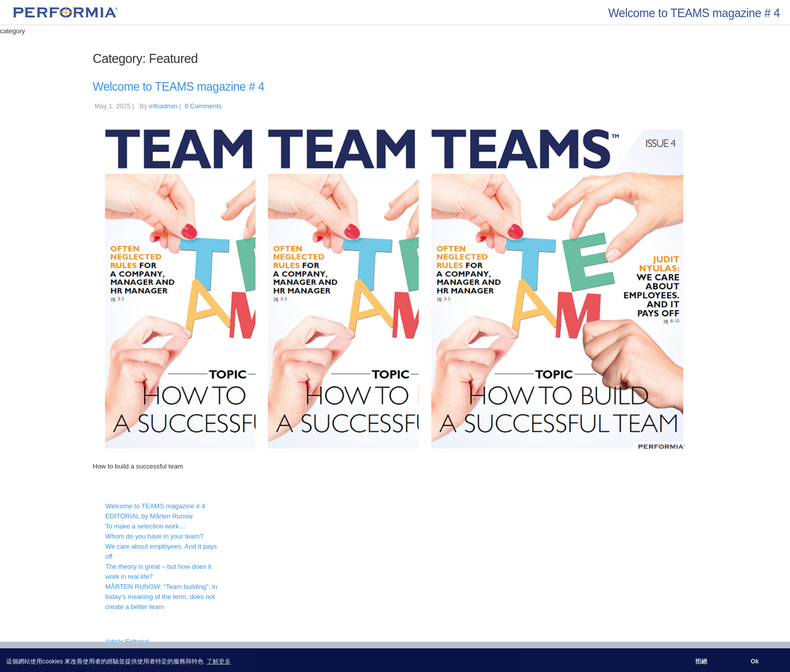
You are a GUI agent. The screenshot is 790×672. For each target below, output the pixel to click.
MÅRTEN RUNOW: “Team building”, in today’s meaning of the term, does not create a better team (161, 597)
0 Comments (203, 106)
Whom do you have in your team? (154, 536)
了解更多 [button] (219, 661)
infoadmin (163, 106)
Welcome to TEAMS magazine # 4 (179, 87)
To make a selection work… (145, 526)
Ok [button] (755, 661)
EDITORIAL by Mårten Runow (149, 516)
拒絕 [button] (701, 661)
